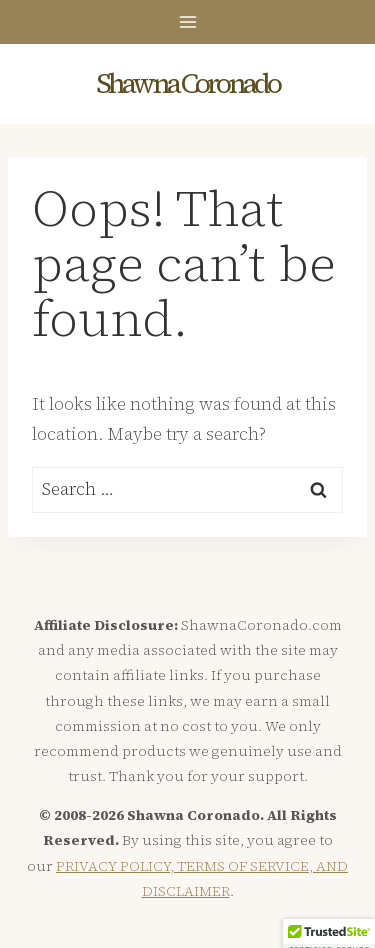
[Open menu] (187, 21)
